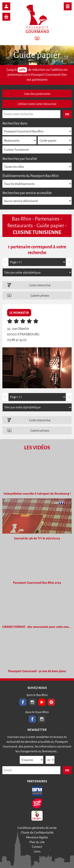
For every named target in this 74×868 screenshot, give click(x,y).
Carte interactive (40, 285)
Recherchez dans (15, 123)
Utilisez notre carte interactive (37, 104)
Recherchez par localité (20, 159)
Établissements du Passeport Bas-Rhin (31, 176)
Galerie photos (40, 296)
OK (67, 770)
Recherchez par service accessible (27, 193)
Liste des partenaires (37, 94)
